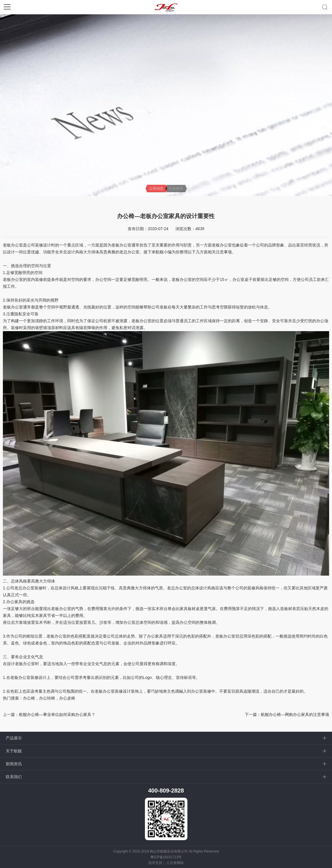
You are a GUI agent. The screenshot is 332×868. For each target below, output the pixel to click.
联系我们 (14, 777)
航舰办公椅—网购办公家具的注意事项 (295, 714)
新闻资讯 (14, 764)
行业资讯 (176, 189)
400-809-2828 (166, 791)
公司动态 (156, 189)
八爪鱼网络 (175, 863)
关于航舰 (14, 751)
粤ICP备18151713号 (166, 857)
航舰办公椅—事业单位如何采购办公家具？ (57, 714)
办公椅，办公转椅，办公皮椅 (49, 698)
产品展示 (14, 738)
